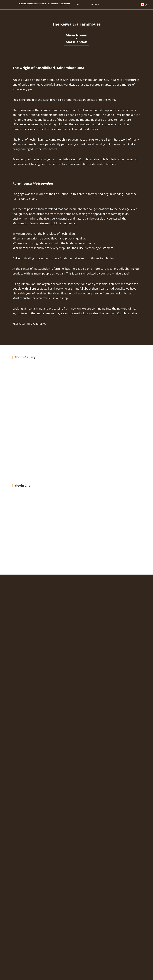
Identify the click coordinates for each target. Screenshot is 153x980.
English (83, 940)
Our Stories (95, 5)
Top (77, 5)
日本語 (70, 940)
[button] (137, 498)
